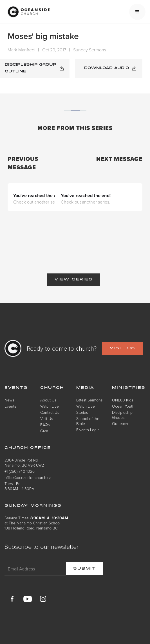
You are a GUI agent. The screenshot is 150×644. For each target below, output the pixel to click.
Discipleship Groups (122, 415)
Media (85, 388)
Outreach (120, 423)
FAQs (45, 425)
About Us (48, 400)
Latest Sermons (89, 400)
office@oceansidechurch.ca (28, 477)
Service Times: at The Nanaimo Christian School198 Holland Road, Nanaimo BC (36, 523)
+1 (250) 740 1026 (20, 471)
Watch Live (50, 406)
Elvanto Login (88, 430)
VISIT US (122, 348)
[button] (137, 12)
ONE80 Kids (123, 400)
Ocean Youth (123, 406)
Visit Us (47, 418)
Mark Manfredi (21, 50)
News (9, 400)
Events (10, 406)
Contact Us (50, 412)
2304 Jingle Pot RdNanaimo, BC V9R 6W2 (24, 463)
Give (44, 431)
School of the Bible (88, 421)
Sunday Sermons (90, 50)
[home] (27, 12)
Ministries (129, 388)
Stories (82, 412)
